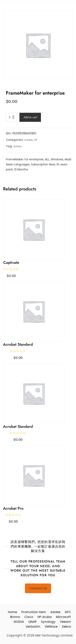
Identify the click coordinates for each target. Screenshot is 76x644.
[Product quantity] (11, 117)
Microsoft (63, 617)
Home (12, 612)
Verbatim (33, 627)
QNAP (32, 622)
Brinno (15, 617)
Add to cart (30, 117)
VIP (36, 140)
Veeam (65, 622)
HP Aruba (45, 617)
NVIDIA (19, 622)
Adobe (28, 140)
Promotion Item (34, 612)
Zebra (66, 627)
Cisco (29, 617)
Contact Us (38, 588)
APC (68, 612)
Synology (48, 622)
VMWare (51, 627)
